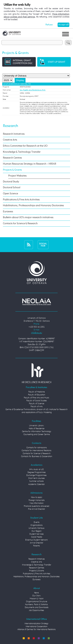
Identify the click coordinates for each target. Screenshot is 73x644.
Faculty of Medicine (37, 392)
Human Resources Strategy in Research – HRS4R (30, 164)
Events (37, 522)
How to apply (37, 497)
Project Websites (17, 176)
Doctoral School (12, 188)
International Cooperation (36, 627)
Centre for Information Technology (37, 432)
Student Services (36, 534)
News (36, 593)
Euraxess (8, 212)
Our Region (36, 531)
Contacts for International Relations (36, 451)
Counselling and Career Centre (37, 434)
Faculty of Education (37, 395)
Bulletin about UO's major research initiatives (28, 217)
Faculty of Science (37, 404)
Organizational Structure (37, 602)
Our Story (36, 596)
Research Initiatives (14, 134)
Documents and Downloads (37, 607)
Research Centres (12, 158)
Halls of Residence (37, 429)
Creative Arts (10, 140)
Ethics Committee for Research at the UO (25, 146)
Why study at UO (36, 470)
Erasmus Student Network (36, 540)
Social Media (37, 537)
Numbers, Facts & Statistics (36, 605)
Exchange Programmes (36, 475)
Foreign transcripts (37, 500)
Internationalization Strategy (36, 624)
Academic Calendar (36, 484)
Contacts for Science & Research (20, 223)
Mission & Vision (37, 599)
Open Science (10, 194)
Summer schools (36, 481)
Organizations (36, 525)
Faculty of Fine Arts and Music (36, 398)
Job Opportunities (36, 610)
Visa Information (36, 503)
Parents (36, 546)
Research (10, 126)
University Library (36, 426)
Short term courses (36, 478)
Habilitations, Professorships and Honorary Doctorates (33, 205)
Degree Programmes (37, 472)
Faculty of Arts (37, 407)
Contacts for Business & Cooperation (37, 456)
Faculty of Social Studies (37, 401)
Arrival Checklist (36, 543)
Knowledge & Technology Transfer (22, 152)
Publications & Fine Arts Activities (21, 200)
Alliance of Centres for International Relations (36, 630)
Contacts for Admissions (37, 448)
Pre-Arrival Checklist (36, 509)
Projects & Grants (12, 170)
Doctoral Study (11, 182)
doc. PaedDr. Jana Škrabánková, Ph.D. (33, 90)
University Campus (36, 528)
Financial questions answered (36, 506)
